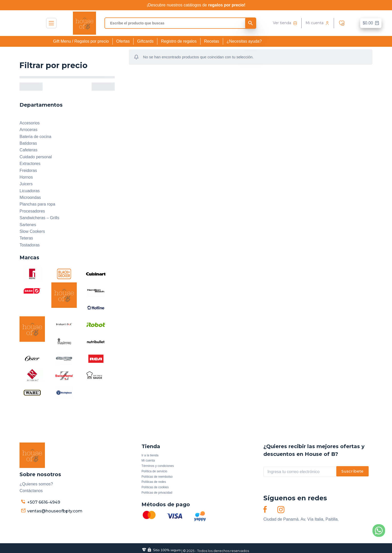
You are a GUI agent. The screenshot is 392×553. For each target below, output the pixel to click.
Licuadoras (30, 191)
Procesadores (32, 211)
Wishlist (343, 23)
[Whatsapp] (379, 531)
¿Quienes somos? (36, 484)
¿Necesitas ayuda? (244, 41)
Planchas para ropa (37, 204)
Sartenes (28, 225)
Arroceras (28, 130)
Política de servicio (154, 471)
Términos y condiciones (158, 466)
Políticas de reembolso (157, 477)
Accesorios (30, 123)
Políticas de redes (154, 482)
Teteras (26, 238)
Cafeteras (28, 150)
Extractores (30, 164)
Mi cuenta (314, 23)
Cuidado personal (36, 157)
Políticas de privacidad (157, 493)
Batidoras (28, 143)
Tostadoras (30, 245)
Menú (51, 23)
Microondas (30, 197)
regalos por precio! (227, 5)
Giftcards (145, 41)
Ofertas (123, 41)
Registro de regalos (179, 41)
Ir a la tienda (150, 455)
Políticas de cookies (155, 487)
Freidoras (28, 170)
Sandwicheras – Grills (39, 218)
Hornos (26, 177)
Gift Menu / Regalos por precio (81, 41)
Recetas (212, 41)
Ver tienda (282, 23)
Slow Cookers (32, 231)
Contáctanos (31, 491)
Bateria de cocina (35, 137)
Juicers (26, 184)
